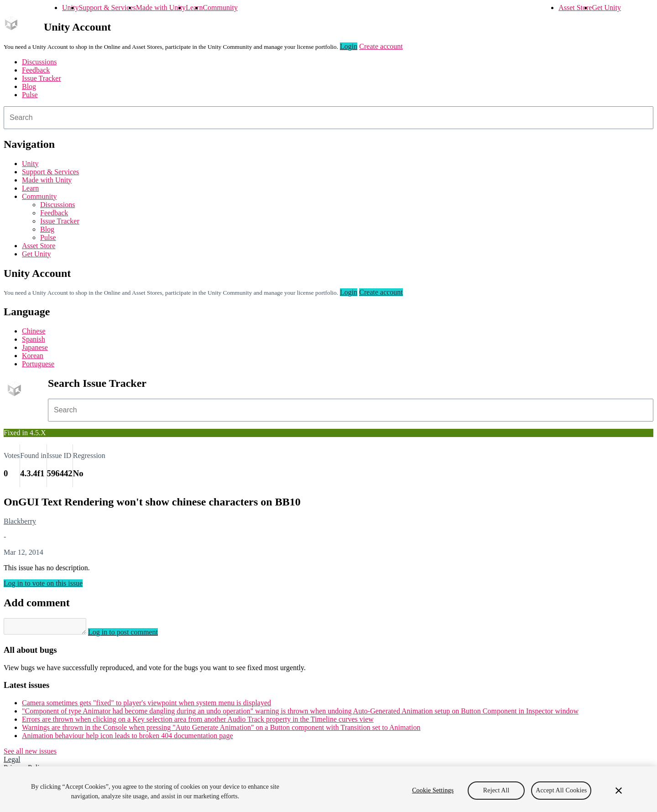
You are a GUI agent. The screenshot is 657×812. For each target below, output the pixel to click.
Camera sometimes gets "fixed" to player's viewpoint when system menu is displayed (146, 705)
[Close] (619, 791)
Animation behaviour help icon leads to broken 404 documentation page (128, 738)
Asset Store (575, 8)
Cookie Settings (433, 790)
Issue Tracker (42, 78)
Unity (70, 8)
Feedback (36, 70)
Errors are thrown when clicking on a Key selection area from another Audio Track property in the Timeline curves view (198, 722)
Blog (29, 86)
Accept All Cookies (561, 790)
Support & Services (107, 8)
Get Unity (606, 8)
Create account (381, 46)
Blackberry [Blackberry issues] (20, 521)
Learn (194, 8)
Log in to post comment (132, 635)
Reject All (496, 790)
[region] (328, 789)
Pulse (30, 95)
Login (349, 46)
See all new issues (30, 754)
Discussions (39, 62)
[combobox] (328, 118)
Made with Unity (161, 8)
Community (220, 8)
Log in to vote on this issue (43, 583)
